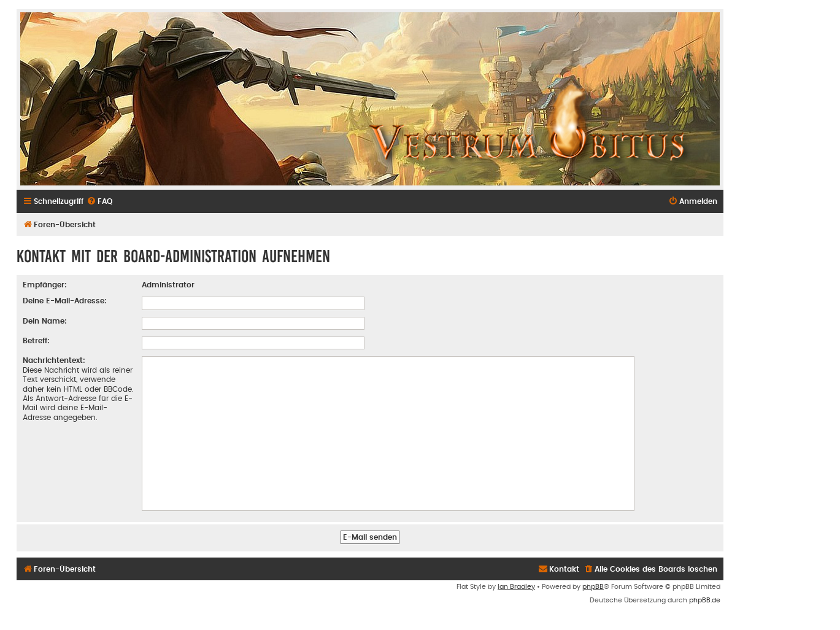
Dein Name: (45, 321)
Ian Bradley (516, 587)
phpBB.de (705, 600)
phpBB (593, 587)
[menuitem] (99, 201)
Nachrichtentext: (54, 360)
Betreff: (36, 341)
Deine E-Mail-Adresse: (65, 301)
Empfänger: (45, 285)
